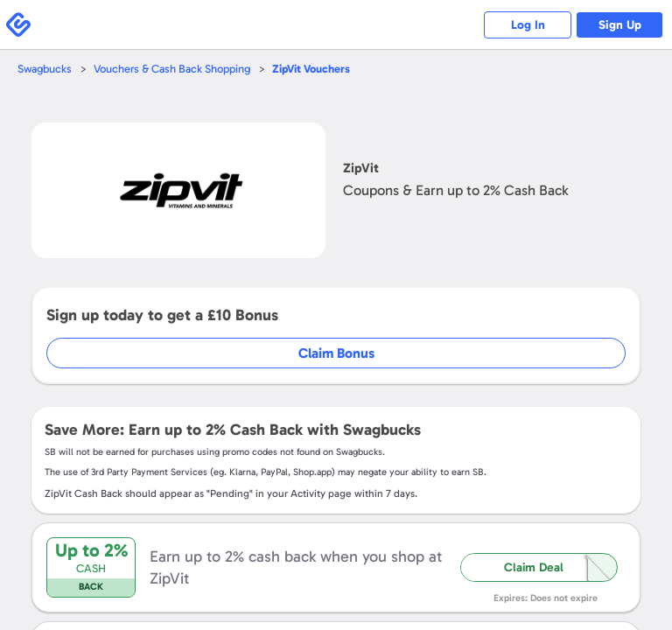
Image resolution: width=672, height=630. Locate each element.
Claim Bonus (336, 353)
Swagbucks (45, 69)
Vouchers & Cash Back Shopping (172, 69)
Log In (528, 25)
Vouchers (311, 69)
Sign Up (620, 25)
